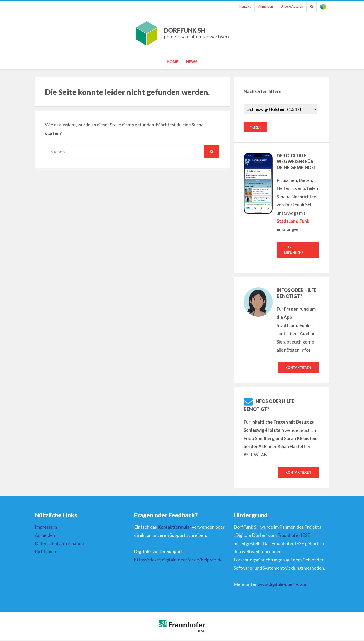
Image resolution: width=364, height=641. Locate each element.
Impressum (46, 527)
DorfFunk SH (196, 33)
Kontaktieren (298, 368)
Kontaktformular (174, 527)
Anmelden (263, 6)
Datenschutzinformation (59, 544)
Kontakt (242, 6)
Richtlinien (45, 552)
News (192, 62)
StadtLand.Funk (293, 221)
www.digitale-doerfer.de (282, 585)
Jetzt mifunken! (293, 250)
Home (173, 62)
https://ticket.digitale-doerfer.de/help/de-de (178, 560)
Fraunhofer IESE (294, 536)
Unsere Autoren (290, 6)
